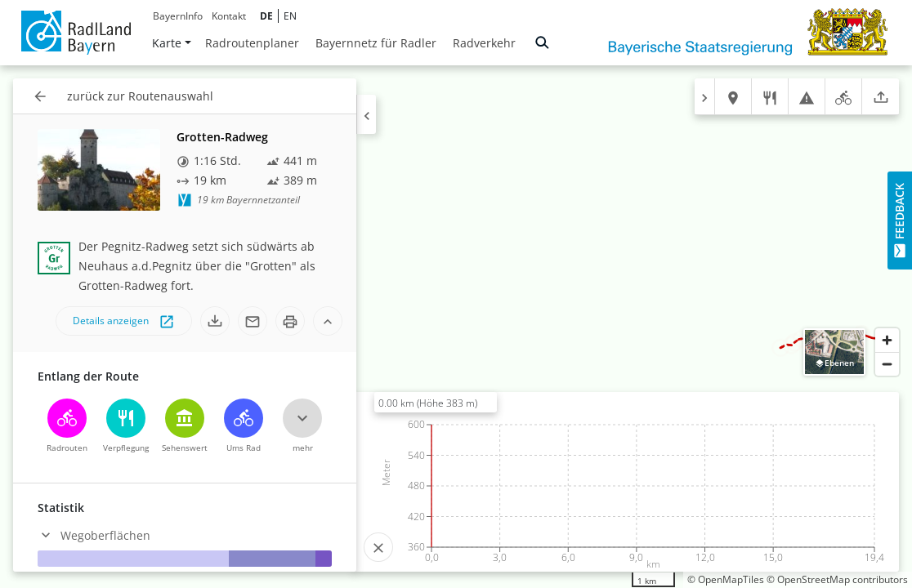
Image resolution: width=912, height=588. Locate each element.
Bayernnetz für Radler (376, 43)
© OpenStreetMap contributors (837, 579)
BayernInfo (178, 16)
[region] (456, 327)
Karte (172, 43)
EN (290, 16)
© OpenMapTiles (726, 579)
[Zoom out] (887, 364)
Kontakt (229, 16)
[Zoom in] (887, 340)
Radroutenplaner (252, 43)
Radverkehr (484, 43)
